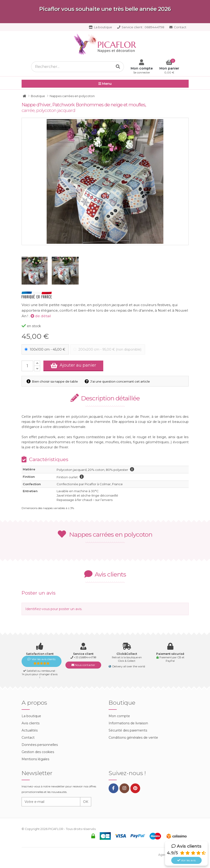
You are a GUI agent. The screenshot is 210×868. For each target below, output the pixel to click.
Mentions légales (35, 759)
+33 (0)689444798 (85, 657)
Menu (105, 84)
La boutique (100, 27)
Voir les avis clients (42, 661)
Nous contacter (83, 665)
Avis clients (31, 723)
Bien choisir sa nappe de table (53, 381)
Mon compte (119, 716)
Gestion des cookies (38, 752)
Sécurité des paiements (128, 730)
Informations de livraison (128, 723)
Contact (178, 27)
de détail (41, 316)
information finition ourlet (82, 477)
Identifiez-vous (37, 609)
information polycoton (132, 469)
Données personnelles (40, 745)
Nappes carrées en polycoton (105, 534)
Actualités (30, 730)
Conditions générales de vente (133, 738)
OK (86, 802)
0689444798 (141, 27)
